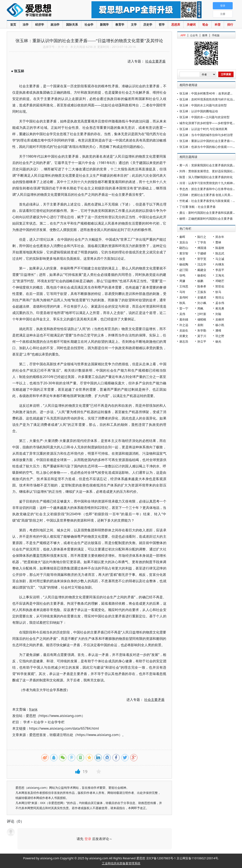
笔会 (205, 24)
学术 (27, 722)
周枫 (200, 308)
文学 (134, 24)
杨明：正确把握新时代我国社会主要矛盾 (206, 219)
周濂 (182, 281)
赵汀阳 (184, 270)
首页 (13, 24)
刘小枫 (202, 303)
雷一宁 (184, 308)
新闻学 (104, 24)
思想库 (176, 24)
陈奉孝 (202, 286)
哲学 (162, 24)
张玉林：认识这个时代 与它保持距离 (203, 129)
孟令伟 (220, 303)
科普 (218, 24)
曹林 (218, 242)
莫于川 (202, 336)
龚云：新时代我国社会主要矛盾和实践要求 (207, 213)
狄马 (218, 292)
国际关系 (72, 24)
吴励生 (184, 330)
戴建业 (202, 270)
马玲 (182, 292)
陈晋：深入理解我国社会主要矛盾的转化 (206, 177)
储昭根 (202, 319)
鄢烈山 (184, 248)
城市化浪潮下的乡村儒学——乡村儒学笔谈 (207, 123)
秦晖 (182, 237)
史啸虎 (202, 297)
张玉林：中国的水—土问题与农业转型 (205, 117)
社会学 (89, 24)
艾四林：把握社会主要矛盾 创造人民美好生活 (209, 195)
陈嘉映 (220, 248)
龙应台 (184, 242)
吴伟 (182, 314)
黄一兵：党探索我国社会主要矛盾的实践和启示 (210, 165)
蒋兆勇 (220, 308)
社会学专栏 (56, 722)
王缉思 (184, 286)
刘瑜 (218, 314)
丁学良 (202, 242)
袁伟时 (184, 297)
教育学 (120, 24)
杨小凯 (220, 325)
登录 (88, 839)
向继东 (220, 264)
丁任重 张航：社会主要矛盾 (198, 207)
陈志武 (220, 253)
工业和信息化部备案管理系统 (121, 863)
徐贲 (182, 259)
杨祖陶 (184, 264)
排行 (230, 24)
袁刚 (200, 325)
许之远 (184, 325)
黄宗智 (184, 253)
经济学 (40, 24)
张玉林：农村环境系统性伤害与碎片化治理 (207, 99)
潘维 (218, 330)
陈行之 (202, 237)
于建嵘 (202, 253)
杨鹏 (200, 281)
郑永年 (220, 237)
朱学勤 (202, 330)
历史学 (148, 24)
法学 (26, 24)
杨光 (218, 341)
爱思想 (41, 11)
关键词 (191, 24)
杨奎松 (202, 275)
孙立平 (202, 341)
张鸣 (182, 275)
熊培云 (220, 297)
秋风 (182, 303)
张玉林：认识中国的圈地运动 (199, 111)
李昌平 (220, 270)
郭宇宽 (202, 259)
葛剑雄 (184, 319)
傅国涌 (202, 248)
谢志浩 (184, 341)
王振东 (202, 292)
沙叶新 (202, 314)
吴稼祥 (220, 319)
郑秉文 (184, 336)
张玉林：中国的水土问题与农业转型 (203, 105)
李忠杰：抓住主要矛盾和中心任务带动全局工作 (210, 189)
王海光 (220, 275)
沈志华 (202, 264)
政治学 (55, 24)
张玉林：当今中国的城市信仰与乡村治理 (206, 135)
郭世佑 (220, 286)
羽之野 (220, 336)
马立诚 (220, 259)
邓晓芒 (220, 281)
